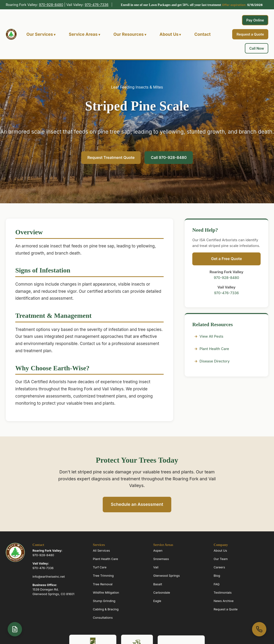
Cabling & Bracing (106, 609)
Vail (156, 567)
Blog (217, 576)
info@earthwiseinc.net (49, 577)
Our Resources (129, 34)
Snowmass (161, 559)
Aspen (158, 551)
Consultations (103, 618)
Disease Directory (215, 361)
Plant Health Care (214, 349)
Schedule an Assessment (137, 504)
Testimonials (223, 593)
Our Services (40, 34)
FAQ (217, 584)
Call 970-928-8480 (169, 157)
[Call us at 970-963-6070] (259, 629)
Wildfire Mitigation (106, 593)
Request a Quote (250, 34)
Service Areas (83, 34)
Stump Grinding (104, 601)
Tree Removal (103, 584)
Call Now (257, 48)
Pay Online (255, 20)
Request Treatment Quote (111, 157)
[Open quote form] (15, 629)
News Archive (224, 601)
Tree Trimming (103, 576)
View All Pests (211, 336)
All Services (101, 551)
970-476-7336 (97, 5)
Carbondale (162, 593)
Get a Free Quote (226, 259)
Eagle (157, 601)
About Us (169, 34)
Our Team (221, 559)
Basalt (158, 584)
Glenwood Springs (167, 576)
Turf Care (100, 567)
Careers (219, 567)
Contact (202, 34)
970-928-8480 (51, 5)
